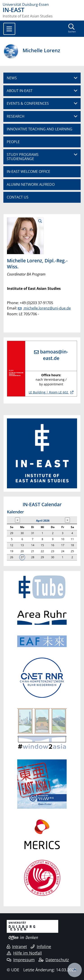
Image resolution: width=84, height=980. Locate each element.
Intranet (17, 947)
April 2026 (43, 521)
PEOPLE (13, 142)
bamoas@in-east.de (54, 355)
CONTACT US (18, 197)
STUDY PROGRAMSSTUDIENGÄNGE (23, 157)
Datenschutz (54, 960)
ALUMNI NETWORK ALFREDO (31, 184)
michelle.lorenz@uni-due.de (47, 308)
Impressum (21, 960)
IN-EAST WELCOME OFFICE (28, 171)
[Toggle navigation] (9, 29)
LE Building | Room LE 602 (49, 392)
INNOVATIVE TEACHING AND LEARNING (40, 129)
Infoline (41, 947)
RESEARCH (16, 116)
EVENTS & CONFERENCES (28, 103)
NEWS (12, 78)
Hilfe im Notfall (24, 953)
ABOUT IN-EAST (20, 91)
